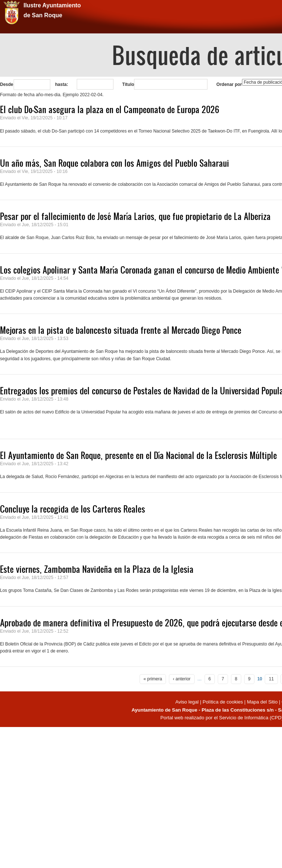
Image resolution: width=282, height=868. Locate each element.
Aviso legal (187, 702)
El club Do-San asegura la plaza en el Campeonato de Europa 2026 (110, 109)
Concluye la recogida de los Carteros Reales (73, 509)
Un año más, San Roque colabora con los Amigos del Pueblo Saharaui (115, 163)
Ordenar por (229, 84)
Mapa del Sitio (262, 702)
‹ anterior (182, 679)
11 (271, 679)
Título (128, 84)
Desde (7, 84)
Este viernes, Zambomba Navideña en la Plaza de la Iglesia (97, 569)
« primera (153, 679)
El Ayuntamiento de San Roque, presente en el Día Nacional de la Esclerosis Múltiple (138, 455)
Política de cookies (223, 702)
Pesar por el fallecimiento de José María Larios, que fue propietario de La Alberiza (135, 216)
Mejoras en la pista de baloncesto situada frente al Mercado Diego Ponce (121, 330)
